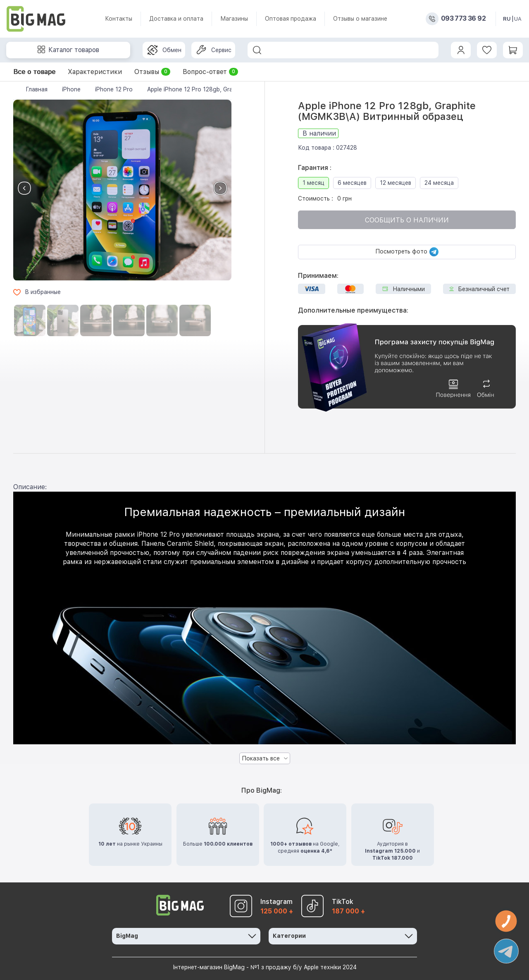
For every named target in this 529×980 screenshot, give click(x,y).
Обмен (164, 50)
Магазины (234, 19)
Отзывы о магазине (360, 19)
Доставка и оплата (176, 19)
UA (518, 19)
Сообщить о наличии (407, 220)
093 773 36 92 (463, 19)
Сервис (214, 50)
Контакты (119, 19)
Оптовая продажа (291, 19)
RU (507, 19)
